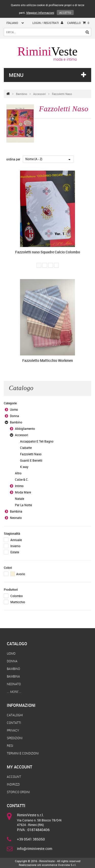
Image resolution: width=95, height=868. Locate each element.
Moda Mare (23, 492)
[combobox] (48, 159)
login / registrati (48, 23)
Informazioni (21, 705)
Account (14, 777)
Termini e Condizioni (23, 753)
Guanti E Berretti (31, 460)
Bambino (22, 94)
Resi (10, 746)
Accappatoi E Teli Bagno (37, 441)
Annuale (16, 540)
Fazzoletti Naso (62, 94)
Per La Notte (23, 505)
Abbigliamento (25, 429)
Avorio (18, 574)
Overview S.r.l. (67, 865)
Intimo (19, 486)
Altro (18, 473)
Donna (14, 416)
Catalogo (17, 644)
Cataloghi (15, 715)
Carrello (78, 23)
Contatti (14, 723)
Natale (20, 499)
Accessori (40, 94)
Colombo (17, 596)
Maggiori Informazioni (40, 13)
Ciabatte (26, 448)
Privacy (13, 730)
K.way (24, 467)
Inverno (15, 546)
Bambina (16, 511)
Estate (15, 552)
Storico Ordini (18, 792)
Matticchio (18, 602)
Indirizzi (13, 784)
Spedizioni (15, 738)
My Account (20, 767)
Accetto (65, 13)
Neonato (16, 518)
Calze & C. (22, 479)
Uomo (14, 409)
